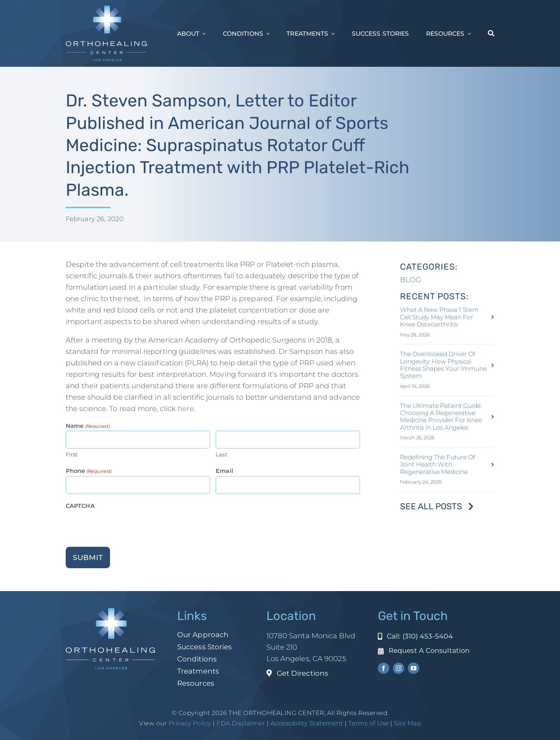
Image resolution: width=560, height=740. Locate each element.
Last (221, 454)
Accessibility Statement (307, 723)
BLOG (411, 280)
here (186, 409)
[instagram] (399, 668)
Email (224, 471)
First (72, 454)
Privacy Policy (190, 723)
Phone (89, 471)
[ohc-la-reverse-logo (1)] (106, 9)
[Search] (491, 34)
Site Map (407, 723)
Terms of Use (369, 723)
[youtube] (414, 668)
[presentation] (120, 525)
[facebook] (384, 668)
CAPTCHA (80, 506)
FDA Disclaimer (240, 723)
